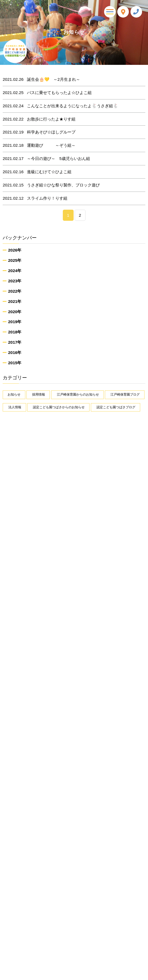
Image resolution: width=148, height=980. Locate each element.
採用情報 (39, 394)
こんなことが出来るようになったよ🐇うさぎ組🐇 (60, 106)
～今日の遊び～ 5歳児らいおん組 (46, 159)
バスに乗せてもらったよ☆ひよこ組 (47, 93)
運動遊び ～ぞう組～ (39, 145)
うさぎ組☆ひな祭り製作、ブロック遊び (51, 185)
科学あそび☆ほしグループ (39, 132)
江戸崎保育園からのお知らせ (78, 394)
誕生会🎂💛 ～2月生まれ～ (41, 79)
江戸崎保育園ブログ (125, 394)
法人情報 (15, 407)
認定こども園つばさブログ (116, 407)
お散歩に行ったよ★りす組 (39, 119)
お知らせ (14, 394)
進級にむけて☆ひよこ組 (37, 172)
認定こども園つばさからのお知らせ (59, 407)
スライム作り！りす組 (35, 198)
